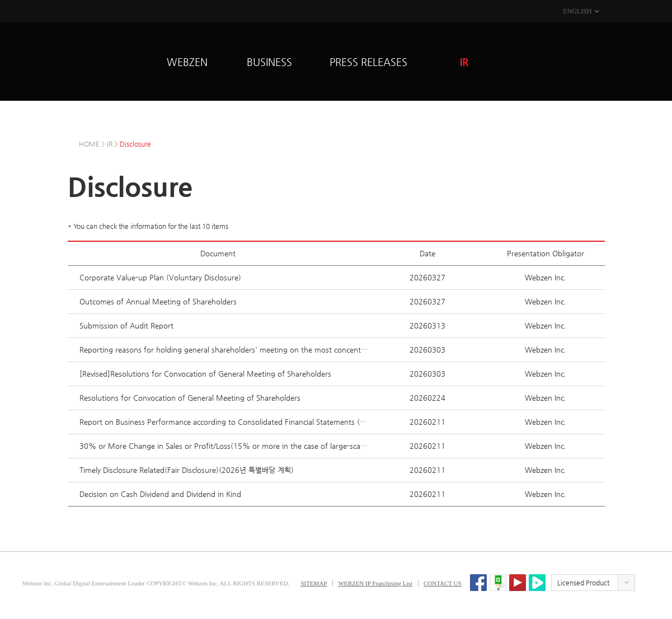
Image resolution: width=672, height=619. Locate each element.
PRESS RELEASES (368, 62)
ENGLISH (577, 11)
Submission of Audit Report (126, 325)
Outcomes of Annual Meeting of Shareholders (158, 301)
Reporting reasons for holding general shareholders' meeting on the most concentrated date (224, 350)
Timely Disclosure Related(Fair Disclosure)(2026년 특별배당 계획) (187, 470)
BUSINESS (269, 62)
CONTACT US (443, 583)
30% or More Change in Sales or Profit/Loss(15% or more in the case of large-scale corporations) (224, 446)
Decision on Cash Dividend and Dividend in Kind (160, 494)
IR (464, 62)
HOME (89, 144)
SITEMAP (314, 583)
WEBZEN (113, 60)
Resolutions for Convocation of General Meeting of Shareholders (190, 398)
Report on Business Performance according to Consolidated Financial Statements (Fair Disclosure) (224, 422)
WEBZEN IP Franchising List (375, 583)
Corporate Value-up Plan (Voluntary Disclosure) (160, 277)
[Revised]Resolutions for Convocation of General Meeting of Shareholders (205, 374)
